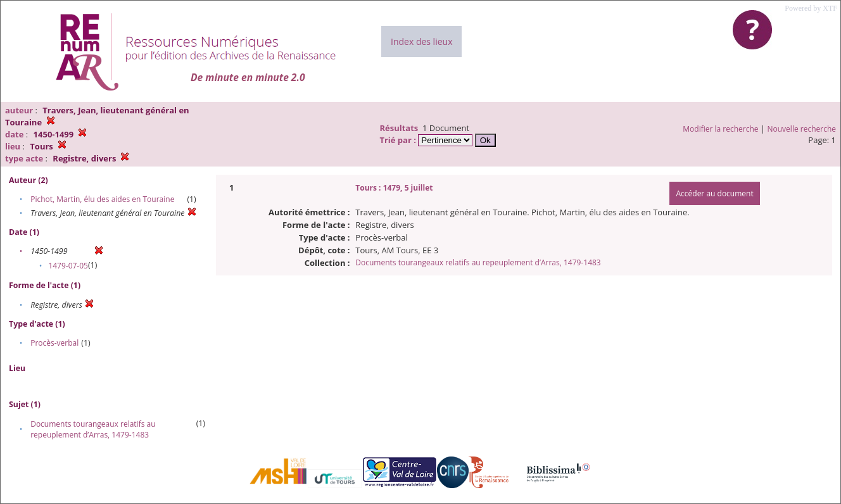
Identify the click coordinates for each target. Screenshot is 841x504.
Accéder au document (714, 193)
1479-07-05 (68, 266)
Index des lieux (421, 41)
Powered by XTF (811, 8)
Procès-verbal (54, 343)
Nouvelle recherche (802, 129)
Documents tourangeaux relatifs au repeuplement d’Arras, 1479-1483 (93, 429)
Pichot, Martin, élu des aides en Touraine (102, 199)
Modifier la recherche (720, 129)
